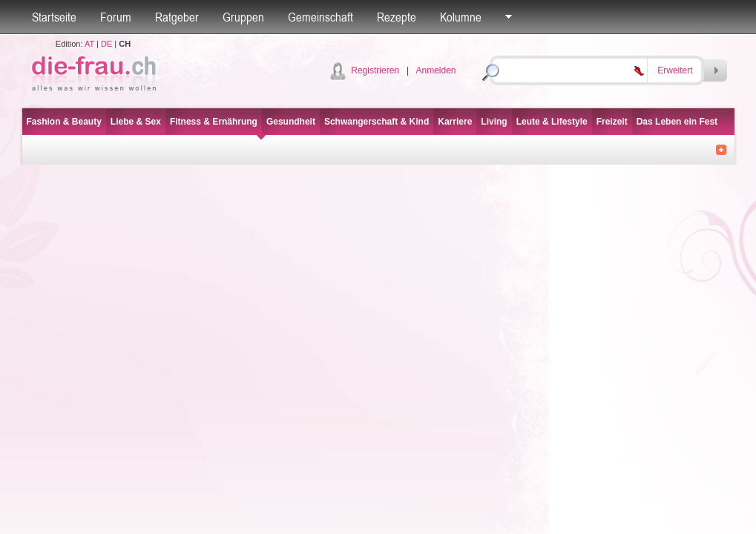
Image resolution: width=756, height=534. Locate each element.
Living (494, 122)
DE (106, 44)
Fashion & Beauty (64, 122)
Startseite (54, 17)
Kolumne (461, 17)
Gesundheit (291, 122)
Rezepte (397, 17)
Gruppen (243, 17)
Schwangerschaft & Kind (377, 122)
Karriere (455, 122)
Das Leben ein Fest (677, 122)
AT (89, 44)
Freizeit (612, 122)
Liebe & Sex (136, 122)
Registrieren (375, 70)
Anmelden (435, 70)
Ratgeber (177, 17)
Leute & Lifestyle (552, 122)
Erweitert (675, 70)
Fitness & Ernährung (214, 122)
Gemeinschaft (321, 17)
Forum (116, 17)
